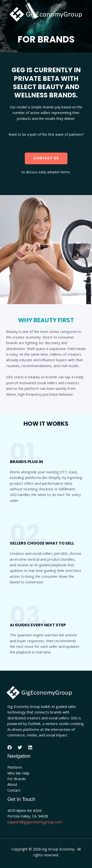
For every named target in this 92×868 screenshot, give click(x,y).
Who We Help (18, 773)
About (12, 784)
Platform (15, 767)
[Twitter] (20, 747)
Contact (14, 790)
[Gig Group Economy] (48, 15)
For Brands (17, 779)
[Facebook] (10, 747)
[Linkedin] (30, 747)
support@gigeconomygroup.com (35, 822)
